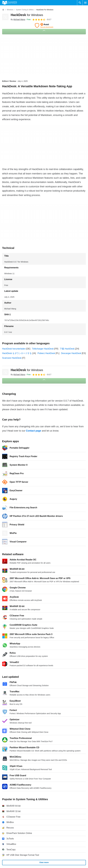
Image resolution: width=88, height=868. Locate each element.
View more (44, 863)
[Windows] (10, 10)
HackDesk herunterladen (14, 349)
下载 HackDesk (67, 349)
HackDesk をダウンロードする (17, 353)
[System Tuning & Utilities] (25, 10)
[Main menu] (85, 3)
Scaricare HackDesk (12, 358)
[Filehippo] (10, 3)
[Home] (3, 10)
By (18, 19)
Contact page (34, 431)
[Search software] (80, 3)
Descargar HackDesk (71, 353)
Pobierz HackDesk (46, 353)
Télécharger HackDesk (43, 349)
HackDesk (27, 15)
